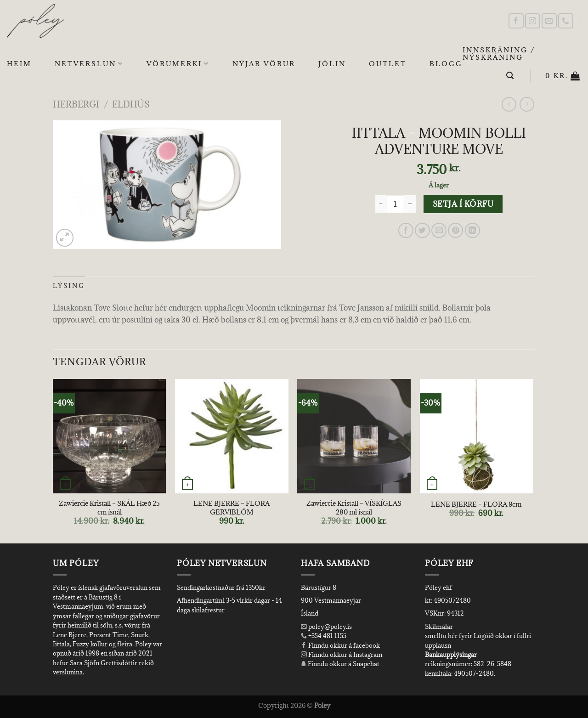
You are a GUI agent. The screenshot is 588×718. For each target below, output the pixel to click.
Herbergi (76, 104)
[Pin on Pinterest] (455, 230)
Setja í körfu (463, 204)
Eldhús (131, 104)
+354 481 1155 (327, 636)
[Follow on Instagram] (533, 21)
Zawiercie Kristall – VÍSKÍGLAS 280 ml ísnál (354, 508)
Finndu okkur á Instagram (342, 655)
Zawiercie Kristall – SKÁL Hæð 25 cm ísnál (109, 508)
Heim (19, 64)
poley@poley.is (326, 627)
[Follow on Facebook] (516, 21)
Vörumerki (178, 64)
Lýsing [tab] (69, 286)
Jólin (332, 64)
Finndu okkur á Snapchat (340, 664)
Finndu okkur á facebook (340, 645)
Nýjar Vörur (264, 64)
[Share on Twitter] (422, 230)
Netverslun (89, 64)
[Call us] (566, 21)
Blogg (446, 64)
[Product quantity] (395, 204)
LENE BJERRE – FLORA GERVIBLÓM (232, 508)
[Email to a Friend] (439, 230)
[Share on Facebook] (406, 230)
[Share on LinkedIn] (472, 230)
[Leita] (511, 76)
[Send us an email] (549, 21)
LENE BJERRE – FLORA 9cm (476, 504)
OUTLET (388, 64)
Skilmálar (439, 627)
